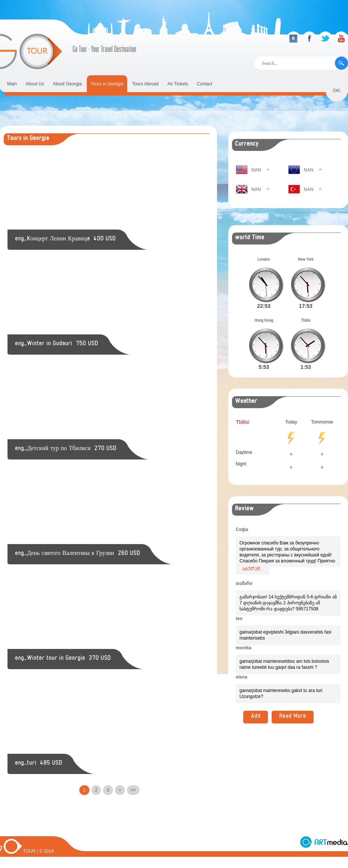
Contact (204, 84)
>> (133, 790)
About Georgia (67, 84)
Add (256, 705)
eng (337, 92)
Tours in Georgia (107, 84)
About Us (35, 84)
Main (12, 84)
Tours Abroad (145, 84)
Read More (293, 705)
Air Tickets (178, 84)
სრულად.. (253, 558)
